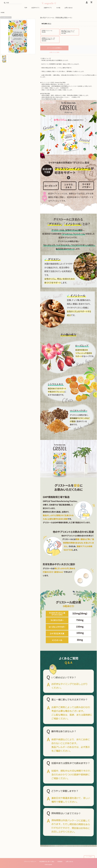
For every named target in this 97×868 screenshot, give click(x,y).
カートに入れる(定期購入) (54, 48)
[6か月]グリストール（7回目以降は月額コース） (68, 32)
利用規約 (60, 862)
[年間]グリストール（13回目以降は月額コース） (49, 40)
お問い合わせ (69, 8)
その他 (58, 8)
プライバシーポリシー (30, 862)
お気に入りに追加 (54, 52)
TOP (26, 8)
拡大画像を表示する (6, 17)
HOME (3, 13)
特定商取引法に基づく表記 (47, 862)
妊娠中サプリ (48, 8)
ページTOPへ (89, 857)
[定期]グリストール (49, 31)
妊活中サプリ (36, 8)
